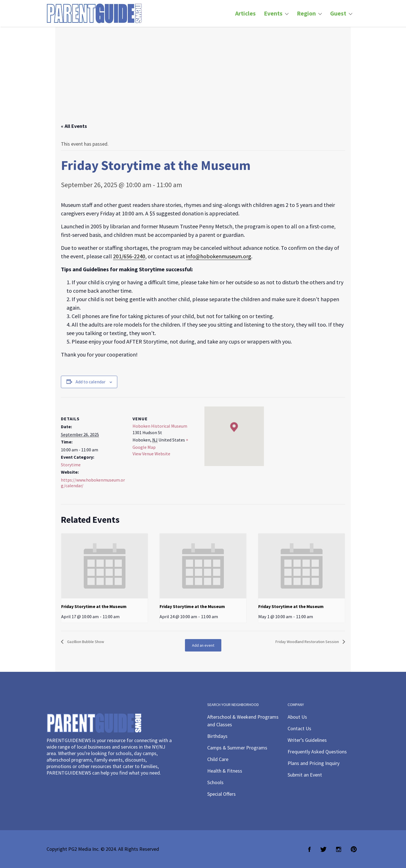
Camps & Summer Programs (237, 748)
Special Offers (221, 794)
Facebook (309, 849)
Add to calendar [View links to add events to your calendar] (91, 382)
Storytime (71, 465)
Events (273, 13)
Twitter (323, 849)
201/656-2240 (129, 256)
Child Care (218, 759)
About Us (297, 717)
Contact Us (299, 728)
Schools (215, 782)
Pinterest (354, 849)
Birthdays (217, 736)
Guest (338, 13)
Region (306, 13)
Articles (245, 13)
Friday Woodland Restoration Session (308, 642)
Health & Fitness (225, 771)
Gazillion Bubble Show (85, 642)
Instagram (339, 849)
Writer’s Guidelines (307, 740)
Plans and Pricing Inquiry (314, 763)
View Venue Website (151, 454)
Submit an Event (305, 775)
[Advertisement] (203, 80)
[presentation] (104, 566)
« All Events (74, 126)
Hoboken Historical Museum (160, 426)
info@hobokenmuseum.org (219, 256)
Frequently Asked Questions (317, 752)
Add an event (203, 645)
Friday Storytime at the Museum (94, 606)
